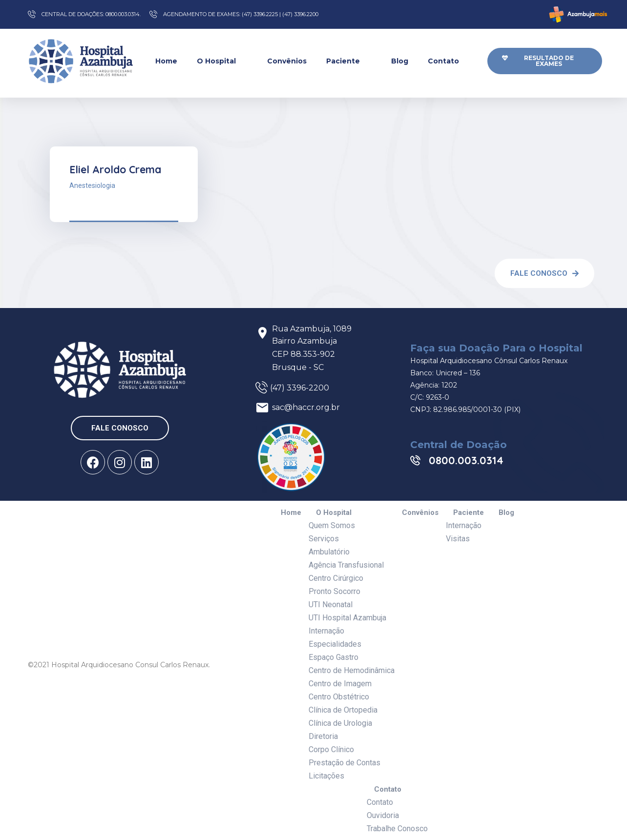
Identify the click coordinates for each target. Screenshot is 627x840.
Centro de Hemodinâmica (352, 670)
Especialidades (335, 644)
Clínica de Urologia (340, 723)
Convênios (287, 61)
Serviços (324, 539)
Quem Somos (332, 525)
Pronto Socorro (334, 591)
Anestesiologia (92, 185)
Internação (326, 631)
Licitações (326, 776)
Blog (400, 61)
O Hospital (222, 61)
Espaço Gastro (334, 657)
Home (166, 61)
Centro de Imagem (340, 684)
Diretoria (323, 736)
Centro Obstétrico (339, 697)
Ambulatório (329, 552)
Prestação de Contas (345, 763)
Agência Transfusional (346, 565)
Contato (449, 61)
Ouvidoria (383, 815)
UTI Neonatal (331, 604)
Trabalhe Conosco (397, 829)
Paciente (349, 61)
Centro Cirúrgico (336, 578)
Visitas (458, 539)
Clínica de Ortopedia (343, 710)
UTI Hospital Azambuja (347, 618)
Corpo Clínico (331, 749)
